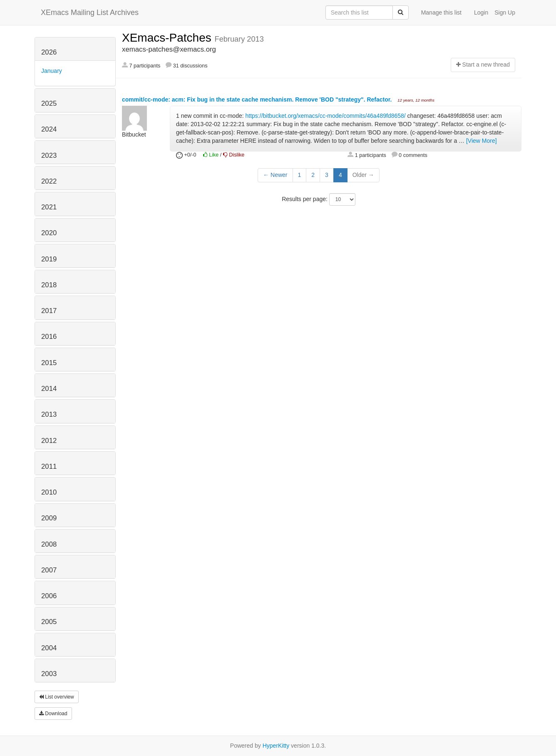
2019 (49, 259)
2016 (49, 337)
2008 (49, 544)
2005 (49, 622)
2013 (49, 414)
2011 (49, 466)
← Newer (275, 175)
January (52, 71)
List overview (57, 697)
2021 (49, 207)
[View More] (482, 141)
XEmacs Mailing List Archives (90, 12)
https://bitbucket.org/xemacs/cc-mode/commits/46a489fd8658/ (326, 116)
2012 (49, 441)
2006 (49, 596)
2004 (49, 648)
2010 (49, 492)
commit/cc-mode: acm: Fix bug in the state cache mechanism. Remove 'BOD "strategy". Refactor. (258, 99)
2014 (49, 389)
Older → (363, 175)
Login (481, 12)
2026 (49, 52)
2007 (49, 570)
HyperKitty (276, 746)
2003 (49, 674)
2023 (49, 155)
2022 (49, 181)
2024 (49, 129)
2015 (49, 363)
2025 (49, 103)
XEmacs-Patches (168, 38)
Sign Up (505, 12)
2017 (49, 311)
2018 (49, 285)
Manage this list (441, 12)
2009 (49, 518)
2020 (49, 233)
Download (53, 714)
